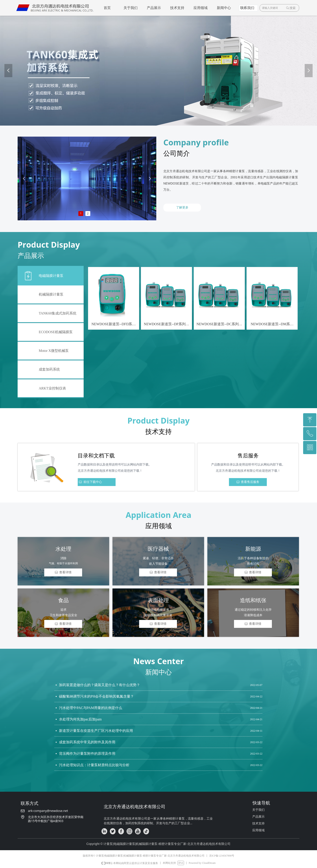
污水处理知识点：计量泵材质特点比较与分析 (94, 766)
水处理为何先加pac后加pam (80, 720)
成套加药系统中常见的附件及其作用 (87, 743)
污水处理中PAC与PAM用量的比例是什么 (91, 709)
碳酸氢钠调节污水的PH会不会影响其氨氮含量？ (96, 697)
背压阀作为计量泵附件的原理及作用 (87, 754)
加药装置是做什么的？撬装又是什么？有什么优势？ (100, 686)
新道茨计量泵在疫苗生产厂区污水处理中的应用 (96, 732)
